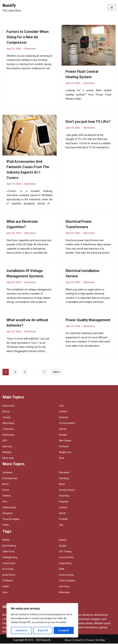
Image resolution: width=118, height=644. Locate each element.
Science (63, 508)
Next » (57, 372)
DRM (62, 569)
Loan (5, 593)
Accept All (64, 630)
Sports (62, 514)
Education (64, 473)
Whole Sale (8, 459)
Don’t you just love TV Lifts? (88, 122)
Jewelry (7, 418)
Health (6, 587)
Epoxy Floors (9, 575)
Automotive (9, 406)
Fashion (63, 412)
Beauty (6, 412)
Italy (61, 525)
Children (7, 496)
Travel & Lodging (11, 520)
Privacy (90, 641)
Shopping (7, 514)
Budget (63, 546)
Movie (6, 485)
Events (6, 490)
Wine (62, 459)
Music (62, 485)
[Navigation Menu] (112, 8)
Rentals (63, 435)
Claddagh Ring (10, 558)
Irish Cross (64, 587)
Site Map (100, 641)
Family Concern (67, 490)
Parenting (64, 496)
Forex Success (66, 575)
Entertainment (10, 479)
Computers (8, 429)
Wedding (7, 453)
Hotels (6, 525)
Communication (67, 424)
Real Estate (8, 435)
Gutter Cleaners (67, 581)
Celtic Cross (8, 552)
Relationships (9, 508)
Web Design (65, 441)
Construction (9, 564)
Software (64, 447)
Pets (5, 502)
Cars (61, 406)
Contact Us (79, 641)
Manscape (64, 593)
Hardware (7, 473)
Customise (21, 630)
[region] (42, 620)
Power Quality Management (88, 320)
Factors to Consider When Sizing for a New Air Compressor (28, 37)
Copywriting (65, 564)
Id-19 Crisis (8, 569)
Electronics (30, 49)
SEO (5, 441)
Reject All (43, 630)
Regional (64, 502)
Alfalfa (6, 540)
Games (63, 429)
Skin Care (7, 447)
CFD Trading (65, 552)
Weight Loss (65, 453)
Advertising (8, 424)
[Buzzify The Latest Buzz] (12, 8)
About (68, 641)
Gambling (64, 479)
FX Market (8, 581)
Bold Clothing (9, 546)
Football (63, 520)
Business (64, 418)
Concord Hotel (66, 558)
